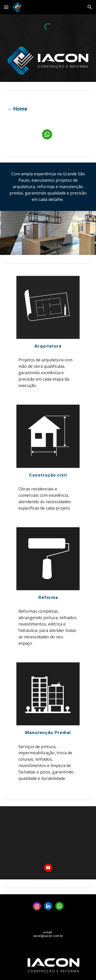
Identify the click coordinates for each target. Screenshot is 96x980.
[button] (6, 7)
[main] (48, 109)
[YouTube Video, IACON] (48, 836)
